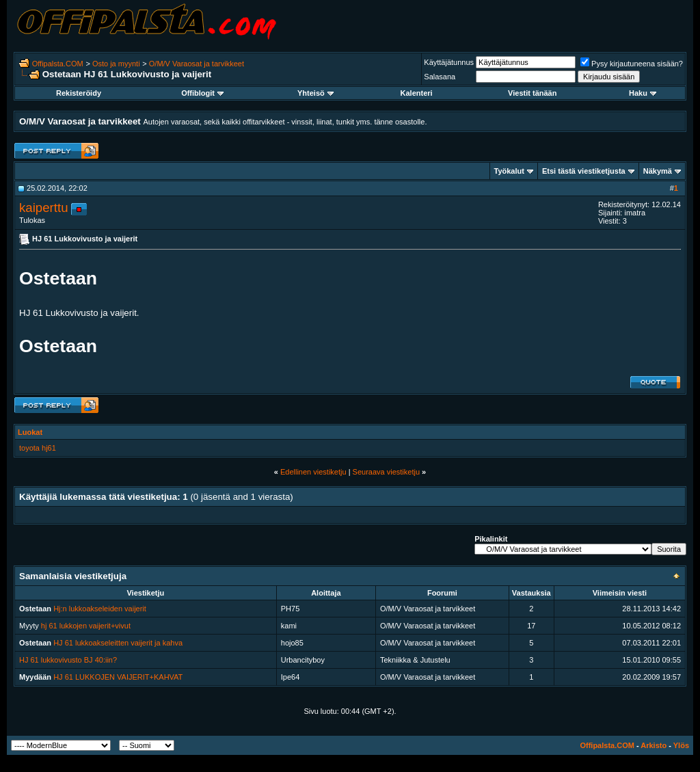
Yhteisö (315, 93)
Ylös (681, 745)
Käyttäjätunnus (449, 62)
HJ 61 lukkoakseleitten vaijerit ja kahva (118, 643)
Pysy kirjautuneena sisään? (632, 64)
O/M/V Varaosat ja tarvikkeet (197, 64)
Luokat (30, 432)
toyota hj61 (38, 448)
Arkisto (654, 745)
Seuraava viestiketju (386, 472)
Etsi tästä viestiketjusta (584, 171)
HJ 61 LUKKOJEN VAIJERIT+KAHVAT (118, 677)
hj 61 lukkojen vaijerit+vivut (86, 626)
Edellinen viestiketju (313, 472)
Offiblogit (202, 93)
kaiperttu (44, 208)
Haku (643, 93)
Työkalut (509, 171)
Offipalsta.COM (58, 64)
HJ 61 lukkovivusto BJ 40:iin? (68, 660)
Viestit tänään (532, 93)
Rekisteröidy (79, 93)
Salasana (440, 77)
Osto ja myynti (116, 64)
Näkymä (658, 171)
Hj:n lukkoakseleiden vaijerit (100, 609)
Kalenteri (417, 93)
